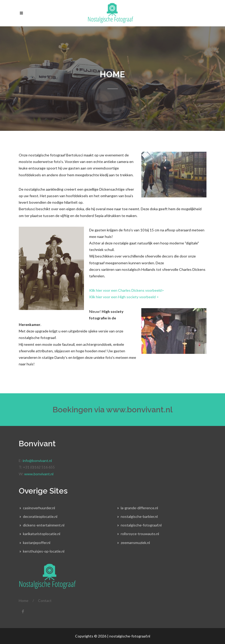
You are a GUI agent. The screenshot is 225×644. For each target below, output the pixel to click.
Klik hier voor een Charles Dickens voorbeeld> (127, 290)
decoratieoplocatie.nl (40, 516)
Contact (45, 601)
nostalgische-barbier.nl (139, 516)
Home (24, 601)
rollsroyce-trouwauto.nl (140, 534)
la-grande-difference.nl (139, 508)
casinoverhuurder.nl (39, 508)
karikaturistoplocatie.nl (42, 534)
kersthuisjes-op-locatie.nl (44, 551)
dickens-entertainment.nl (44, 525)
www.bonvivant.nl (139, 410)
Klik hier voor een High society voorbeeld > (124, 297)
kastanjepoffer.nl (37, 543)
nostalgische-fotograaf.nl (141, 525)
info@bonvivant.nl (37, 461)
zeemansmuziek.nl (135, 543)
